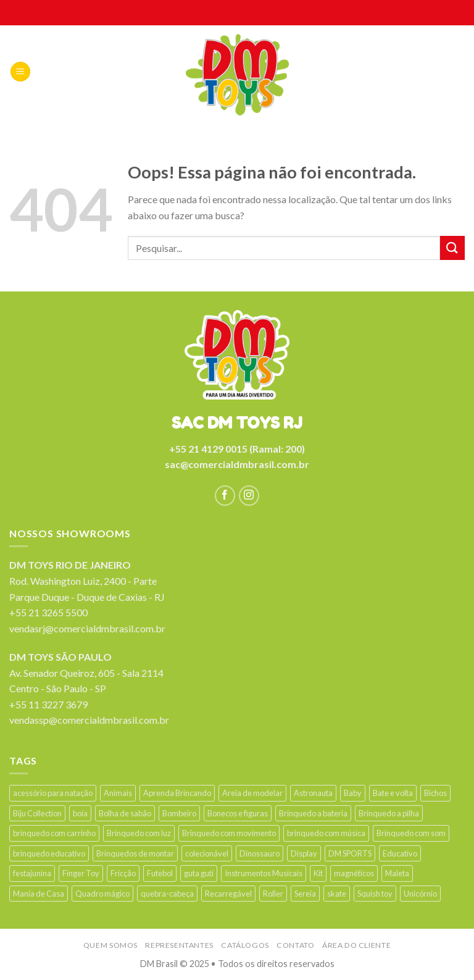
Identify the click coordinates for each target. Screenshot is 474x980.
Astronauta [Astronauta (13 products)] (313, 793)
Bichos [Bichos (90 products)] (435, 793)
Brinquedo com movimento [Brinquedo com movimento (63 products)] (229, 833)
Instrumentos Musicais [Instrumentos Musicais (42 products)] (264, 873)
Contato (295, 945)
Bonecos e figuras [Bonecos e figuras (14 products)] (238, 813)
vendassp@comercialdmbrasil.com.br (89, 720)
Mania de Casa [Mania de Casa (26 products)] (39, 894)
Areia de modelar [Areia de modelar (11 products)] (252, 793)
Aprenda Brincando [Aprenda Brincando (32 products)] (177, 793)
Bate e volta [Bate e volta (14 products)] (393, 793)
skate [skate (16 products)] (337, 894)
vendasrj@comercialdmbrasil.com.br (87, 628)
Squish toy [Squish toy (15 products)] (375, 894)
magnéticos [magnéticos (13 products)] (354, 873)
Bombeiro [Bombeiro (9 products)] (179, 813)
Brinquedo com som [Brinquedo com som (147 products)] (411, 833)
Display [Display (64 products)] (304, 853)
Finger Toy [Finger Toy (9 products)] (81, 873)
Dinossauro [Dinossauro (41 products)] (260, 853)
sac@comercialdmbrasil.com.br (237, 464)
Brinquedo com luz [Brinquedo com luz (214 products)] (139, 833)
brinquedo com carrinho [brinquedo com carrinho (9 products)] (54, 833)
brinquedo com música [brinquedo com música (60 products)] (326, 833)
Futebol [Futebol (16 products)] (160, 873)
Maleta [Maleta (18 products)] (397, 873)
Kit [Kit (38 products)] (318, 873)
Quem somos (110, 945)
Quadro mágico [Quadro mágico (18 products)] (102, 894)
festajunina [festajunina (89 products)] (32, 873)
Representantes (179, 945)
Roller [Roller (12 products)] (273, 894)
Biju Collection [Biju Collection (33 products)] (37, 813)
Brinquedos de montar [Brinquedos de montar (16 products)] (135, 853)
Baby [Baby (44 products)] (353, 793)
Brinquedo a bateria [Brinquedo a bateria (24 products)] (313, 813)
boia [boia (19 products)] (80, 813)
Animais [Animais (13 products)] (118, 793)
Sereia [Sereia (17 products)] (305, 894)
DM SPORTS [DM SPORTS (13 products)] (350, 853)
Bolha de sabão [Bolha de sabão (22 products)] (125, 813)
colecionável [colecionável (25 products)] (207, 853)
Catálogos (245, 945)
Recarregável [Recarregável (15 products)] (228, 894)
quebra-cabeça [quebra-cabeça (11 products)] (167, 894)
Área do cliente (356, 945)
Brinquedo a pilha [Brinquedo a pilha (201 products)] (389, 813)
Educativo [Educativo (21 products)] (400, 853)
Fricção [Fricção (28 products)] (123, 873)
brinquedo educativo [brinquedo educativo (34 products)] (49, 853)
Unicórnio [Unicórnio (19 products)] (420, 894)
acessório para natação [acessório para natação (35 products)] (53, 793)
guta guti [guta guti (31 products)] (199, 873)
